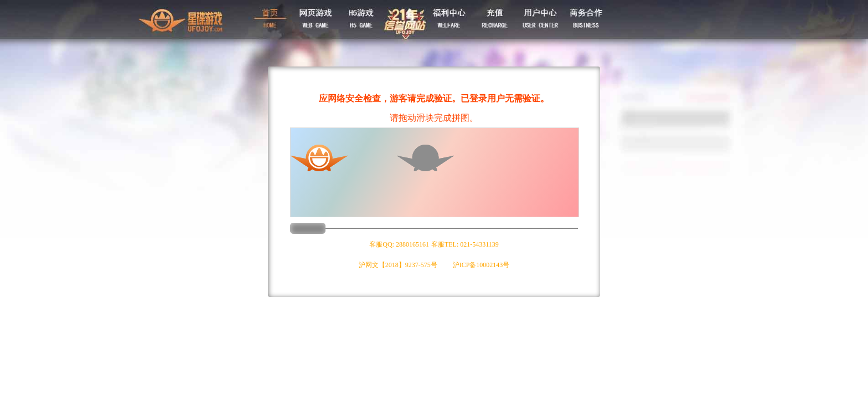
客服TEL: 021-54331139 (465, 244)
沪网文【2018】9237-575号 (398, 265)
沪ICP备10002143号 (481, 265)
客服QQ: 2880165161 (399, 244)
